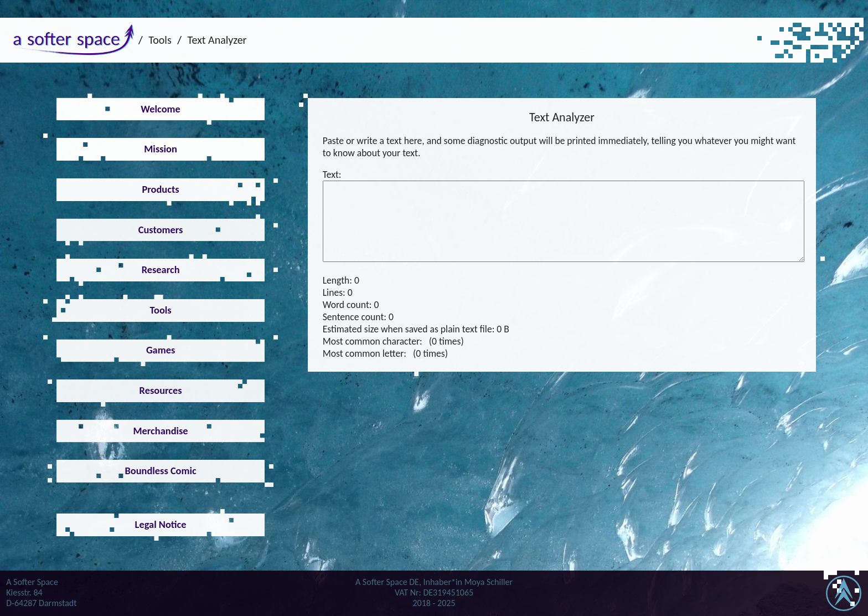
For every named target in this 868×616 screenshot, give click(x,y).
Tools (160, 40)
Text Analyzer (217, 40)
